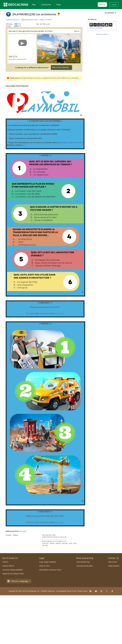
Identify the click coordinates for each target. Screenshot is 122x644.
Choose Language (19, 581)
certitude (61, 313)
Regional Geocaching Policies (13, 574)
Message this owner (31, 20)
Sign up (102, 5)
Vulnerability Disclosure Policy (50, 570)
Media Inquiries (114, 566)
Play (34, 5)
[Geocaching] (16, 5)
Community (46, 5)
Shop (58, 5)
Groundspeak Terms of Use (66, 591)
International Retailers (85, 566)
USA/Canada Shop (83, 562)
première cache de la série (71, 143)
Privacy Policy (82, 591)
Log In (114, 5)
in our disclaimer (73, 78)
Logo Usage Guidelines (48, 562)
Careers (5, 562)
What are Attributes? (96, 28)
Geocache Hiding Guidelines (13, 570)
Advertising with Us (102, 34)
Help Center (113, 562)
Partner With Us (8, 566)
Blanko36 (16, 20)
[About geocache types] (8, 14)
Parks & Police (45, 566)
